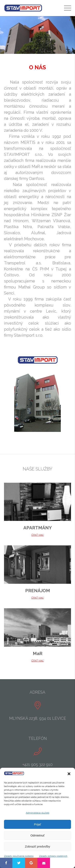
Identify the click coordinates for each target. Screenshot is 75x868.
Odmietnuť (37, 835)
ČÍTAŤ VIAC (38, 535)
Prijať (38, 824)
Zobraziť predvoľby (38, 846)
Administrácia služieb (37, 813)
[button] (69, 774)
